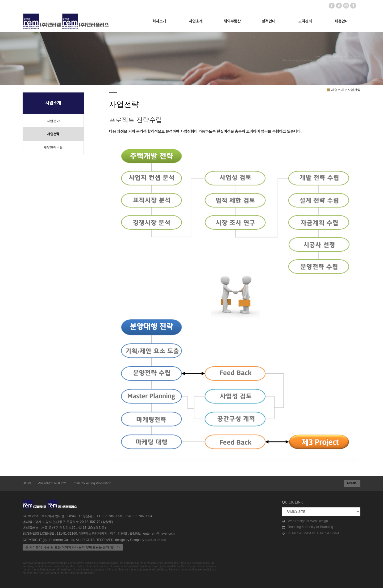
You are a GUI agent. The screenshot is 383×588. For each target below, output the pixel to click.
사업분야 (53, 121)
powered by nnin (155, 540)
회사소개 (159, 21)
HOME (28, 483)
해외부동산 (232, 21)
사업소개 (196, 21)
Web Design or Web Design (305, 521)
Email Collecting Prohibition (91, 483)
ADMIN (352, 483)
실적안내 (269, 21)
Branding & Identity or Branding (307, 527)
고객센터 (305, 21)
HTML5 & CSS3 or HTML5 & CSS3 (310, 533)
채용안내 (342, 21)
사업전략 (53, 134)
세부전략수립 (53, 147)
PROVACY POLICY (52, 483)
